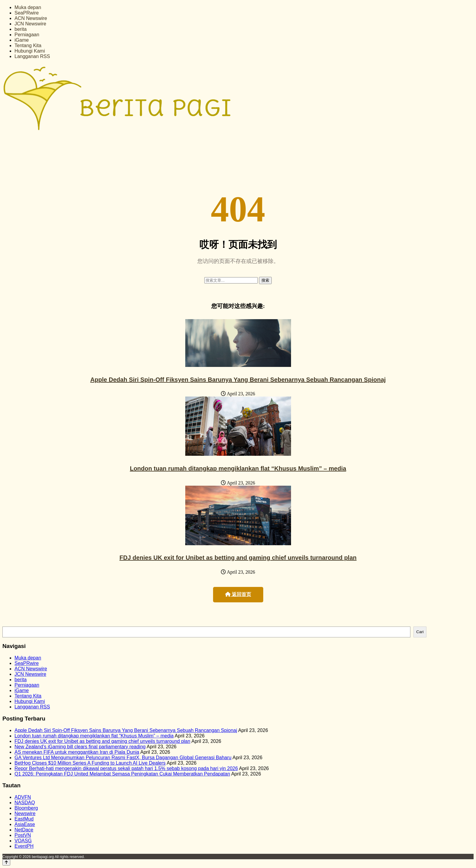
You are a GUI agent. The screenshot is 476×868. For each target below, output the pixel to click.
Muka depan (28, 7)
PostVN (23, 835)
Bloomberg (26, 808)
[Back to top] (6, 862)
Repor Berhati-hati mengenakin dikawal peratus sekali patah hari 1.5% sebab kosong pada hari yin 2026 (126, 768)
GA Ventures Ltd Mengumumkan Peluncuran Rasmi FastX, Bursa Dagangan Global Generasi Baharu (123, 758)
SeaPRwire (27, 13)
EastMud (24, 819)
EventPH (24, 846)
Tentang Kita (28, 45)
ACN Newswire (31, 18)
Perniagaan (27, 35)
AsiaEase (25, 824)
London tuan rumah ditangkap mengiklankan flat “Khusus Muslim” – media (238, 468)
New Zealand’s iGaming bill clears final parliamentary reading (80, 747)
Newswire (25, 813)
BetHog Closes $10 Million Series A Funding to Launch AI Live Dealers (90, 763)
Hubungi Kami (30, 51)
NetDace (24, 830)
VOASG (23, 841)
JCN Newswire (30, 24)
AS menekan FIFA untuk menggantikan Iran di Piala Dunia (77, 752)
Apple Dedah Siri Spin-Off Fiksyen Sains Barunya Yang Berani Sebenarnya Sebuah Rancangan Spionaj (238, 380)
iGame (22, 40)
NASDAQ (25, 803)
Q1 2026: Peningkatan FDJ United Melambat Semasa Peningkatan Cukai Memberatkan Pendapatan (122, 774)
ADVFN (23, 797)
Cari (420, 632)
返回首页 (238, 594)
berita (21, 29)
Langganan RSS (32, 56)
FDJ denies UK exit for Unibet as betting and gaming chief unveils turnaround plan (238, 558)
